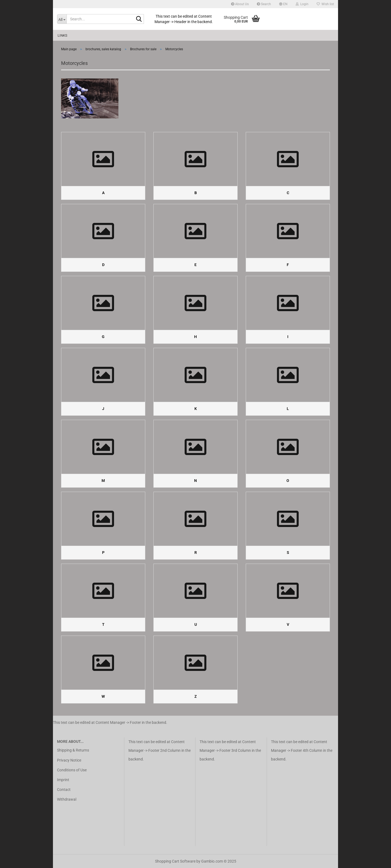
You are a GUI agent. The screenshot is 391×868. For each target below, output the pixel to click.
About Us (240, 4)
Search (264, 4)
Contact (64, 790)
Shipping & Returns (73, 750)
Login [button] (302, 4)
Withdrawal (67, 799)
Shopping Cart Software (175, 861)
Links (62, 35)
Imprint (63, 780)
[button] (283, 4)
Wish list (325, 4)
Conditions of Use (72, 770)
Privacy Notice (69, 760)
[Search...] (62, 19)
